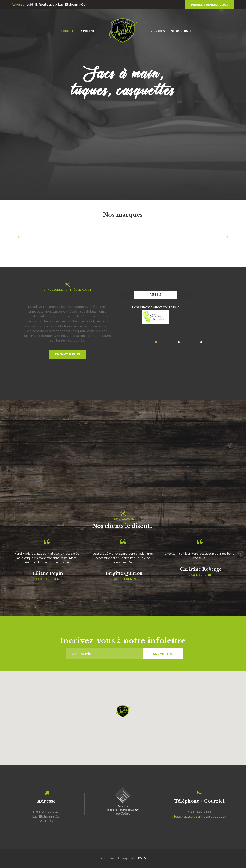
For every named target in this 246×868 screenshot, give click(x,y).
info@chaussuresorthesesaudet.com (200, 816)
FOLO (142, 859)
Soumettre (163, 654)
